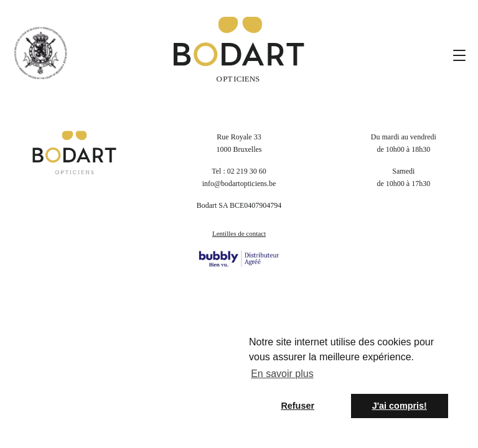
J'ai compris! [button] (400, 406)
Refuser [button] (298, 406)
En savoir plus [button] (282, 374)
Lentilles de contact (239, 233)
